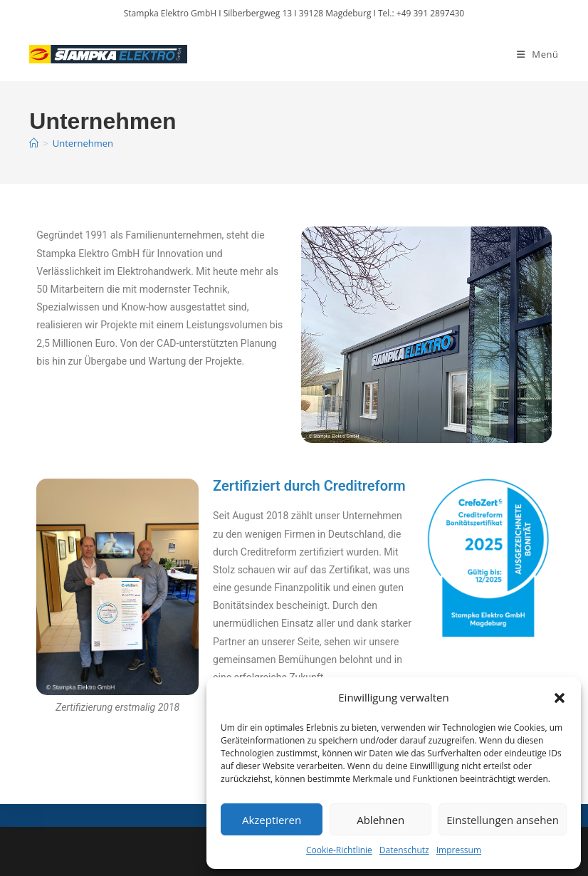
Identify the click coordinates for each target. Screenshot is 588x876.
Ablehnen (380, 820)
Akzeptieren (272, 820)
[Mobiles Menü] (538, 54)
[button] (560, 698)
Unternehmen (83, 143)
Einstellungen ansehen (503, 820)
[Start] (34, 143)
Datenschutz (404, 850)
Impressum (459, 850)
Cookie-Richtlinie (339, 850)
